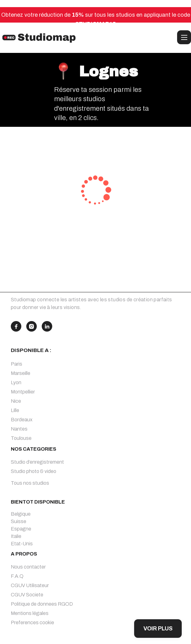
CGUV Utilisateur (30, 585)
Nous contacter (28, 567)
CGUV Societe (27, 595)
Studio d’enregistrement (37, 462)
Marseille (21, 373)
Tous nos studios (30, 483)
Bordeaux (22, 420)
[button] (184, 37)
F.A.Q (17, 576)
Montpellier (23, 392)
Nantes (19, 429)
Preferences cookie (32, 623)
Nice (16, 401)
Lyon (16, 382)
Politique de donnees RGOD (42, 604)
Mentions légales (30, 613)
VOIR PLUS (158, 629)
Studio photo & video (34, 471)
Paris (17, 364)
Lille (15, 410)
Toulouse (21, 438)
